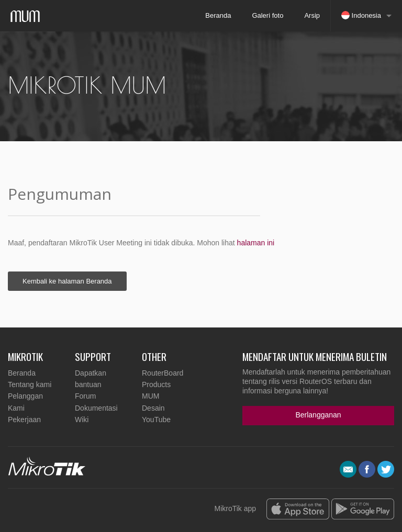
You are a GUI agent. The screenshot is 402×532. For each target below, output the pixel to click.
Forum (85, 396)
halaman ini (256, 243)
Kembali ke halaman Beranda (67, 281)
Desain (153, 408)
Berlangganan (318, 415)
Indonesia (361, 15)
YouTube (156, 420)
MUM (150, 396)
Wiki (82, 420)
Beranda (218, 15)
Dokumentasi (96, 408)
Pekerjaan (24, 420)
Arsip (312, 15)
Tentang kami (30, 384)
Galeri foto (267, 15)
